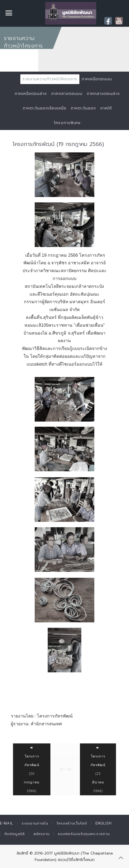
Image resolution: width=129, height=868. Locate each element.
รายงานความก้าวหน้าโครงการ (50, 79)
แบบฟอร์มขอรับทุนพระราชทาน (84, 834)
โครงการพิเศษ (67, 123)
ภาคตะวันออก (83, 108)
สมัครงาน (41, 834)
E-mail (7, 823)
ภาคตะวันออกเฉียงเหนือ (45, 108)
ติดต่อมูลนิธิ (15, 834)
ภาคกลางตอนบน (67, 94)
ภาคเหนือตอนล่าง (31, 94)
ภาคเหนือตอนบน (97, 79)
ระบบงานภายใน (35, 823)
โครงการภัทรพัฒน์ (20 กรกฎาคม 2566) (32, 769)
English (104, 823)
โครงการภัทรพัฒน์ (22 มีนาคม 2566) (98, 769)
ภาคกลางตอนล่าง (103, 94)
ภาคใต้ (106, 108)
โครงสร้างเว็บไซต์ (72, 823)
